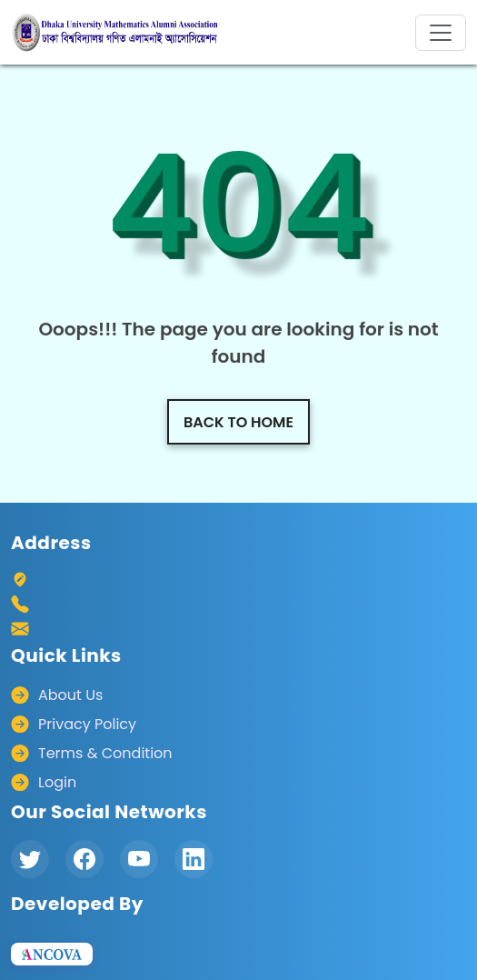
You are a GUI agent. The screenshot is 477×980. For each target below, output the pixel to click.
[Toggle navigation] (441, 33)
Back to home (238, 422)
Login (57, 782)
